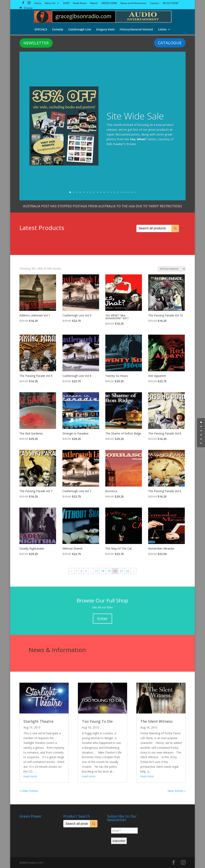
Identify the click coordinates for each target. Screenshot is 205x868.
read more (30, 776)
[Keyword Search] (154, 228)
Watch (94, 3)
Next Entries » (177, 791)
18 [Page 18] (103, 571)
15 (118, 192)
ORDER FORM (109, 3)
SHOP (66, 3)
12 (108, 192)
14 (114, 192)
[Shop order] (172, 269)
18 (128, 192)
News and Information (133, 3)
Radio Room (80, 3)
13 (111, 192)
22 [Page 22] (128, 571)
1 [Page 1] (77, 571)
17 (125, 192)
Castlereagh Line (79, 30)
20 (135, 192)
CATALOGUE (170, 43)
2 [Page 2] (81, 571)
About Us (50, 3)
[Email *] (124, 831)
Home (38, 3)
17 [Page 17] (96, 571)
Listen (163, 30)
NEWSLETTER (36, 43)
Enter (102, 619)
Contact (155, 3)
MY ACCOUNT (171, 3)
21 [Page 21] (121, 571)
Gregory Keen (105, 30)
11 (104, 192)
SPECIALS (40, 30)
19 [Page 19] (109, 571)
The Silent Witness (156, 721)
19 (131, 192)
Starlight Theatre (38, 721)
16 (121, 192)
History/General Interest (137, 30)
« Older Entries (29, 791)
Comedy (57, 30)
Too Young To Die (97, 721)
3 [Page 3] (86, 571)
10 (101, 192)
